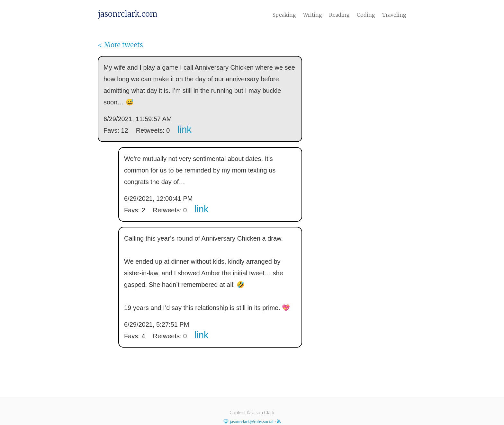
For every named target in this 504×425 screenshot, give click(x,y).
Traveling (394, 15)
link (184, 129)
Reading (339, 15)
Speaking (284, 15)
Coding (366, 15)
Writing (313, 15)
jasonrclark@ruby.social (251, 421)
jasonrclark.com (128, 14)
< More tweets (120, 45)
